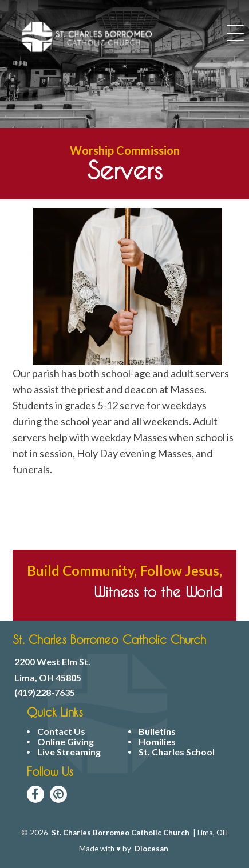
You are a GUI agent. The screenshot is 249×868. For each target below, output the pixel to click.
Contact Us (61, 731)
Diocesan (151, 849)
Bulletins (157, 731)
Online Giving (66, 742)
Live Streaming (69, 752)
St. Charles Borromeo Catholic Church (120, 833)
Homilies (157, 742)
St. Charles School (177, 752)
